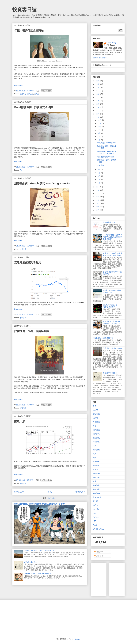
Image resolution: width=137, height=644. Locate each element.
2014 (98, 187)
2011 (98, 197)
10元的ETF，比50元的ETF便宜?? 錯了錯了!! (112, 322)
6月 (99, 140)
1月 (99, 183)
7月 (99, 137)
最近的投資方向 (109, 222)
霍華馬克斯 (97, 497)
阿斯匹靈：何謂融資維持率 (103, 338)
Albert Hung (111, 43)
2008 (98, 207)
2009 (98, 203)
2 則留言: (31, 480)
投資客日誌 (24, 10)
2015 (98, 117)
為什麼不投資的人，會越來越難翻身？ (38, 574)
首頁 (50, 492)
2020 (98, 101)
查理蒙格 (96, 442)
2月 (99, 179)
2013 (98, 190)
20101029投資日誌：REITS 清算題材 (111, 306)
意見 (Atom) (52, 498)
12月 (100, 120)
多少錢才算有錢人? (31, 562)
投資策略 (96, 434)
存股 (95, 426)
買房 (95, 454)
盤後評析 (23, 318)
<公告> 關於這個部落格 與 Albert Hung (112, 291)
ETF (95, 513)
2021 (98, 97)
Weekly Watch (98, 529)
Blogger (77, 639)
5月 (99, 169)
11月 (100, 123)
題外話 (36, 94)
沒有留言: (31, 91)
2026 (98, 81)
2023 (98, 91)
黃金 (95, 458)
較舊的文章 (80, 492)
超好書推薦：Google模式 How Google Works (42, 183)
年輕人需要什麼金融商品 (29, 30)
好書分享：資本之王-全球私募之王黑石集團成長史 (113, 254)
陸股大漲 (20, 421)
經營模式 (96, 465)
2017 (98, 111)
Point (22, 170)
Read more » (19, 85)
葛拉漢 (95, 469)
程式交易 (96, 450)
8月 (99, 133)
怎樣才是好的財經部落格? (113, 348)
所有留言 (99, 556)
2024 (98, 87)
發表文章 (99, 552)
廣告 (95, 481)
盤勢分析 (96, 489)
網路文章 (96, 477)
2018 (98, 107)
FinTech (96, 517)
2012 (98, 193)
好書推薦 (23, 249)
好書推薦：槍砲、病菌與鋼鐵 (32, 331)
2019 (98, 104)
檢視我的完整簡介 (100, 58)
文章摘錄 (96, 414)
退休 (95, 446)
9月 (99, 130)
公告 (95, 406)
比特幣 (95, 418)
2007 (98, 210)
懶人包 (95, 505)
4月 (99, 173)
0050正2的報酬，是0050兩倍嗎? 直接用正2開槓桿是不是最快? (40, 504)
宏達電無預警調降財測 (28, 262)
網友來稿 (96, 473)
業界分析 (96, 461)
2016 (98, 114)
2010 (98, 200)
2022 (98, 94)
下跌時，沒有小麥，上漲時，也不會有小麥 (39, 551)
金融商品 (23, 94)
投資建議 (96, 430)
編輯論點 (30, 94)
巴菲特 (95, 410)
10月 (100, 127)
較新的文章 (19, 492)
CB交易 (96, 509)
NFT (95, 521)
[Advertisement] (30, 619)
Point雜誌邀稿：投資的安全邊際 (34, 107)
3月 (99, 176)
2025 (98, 84)
